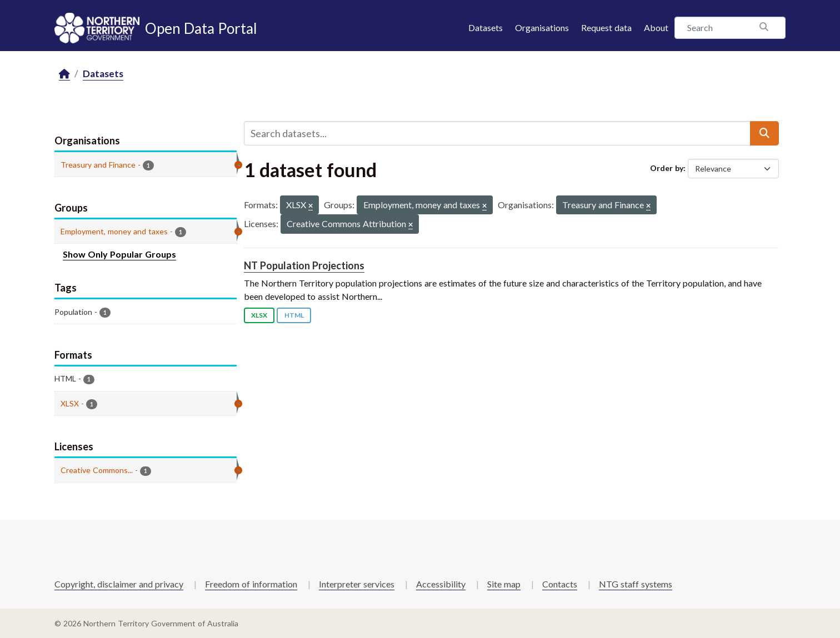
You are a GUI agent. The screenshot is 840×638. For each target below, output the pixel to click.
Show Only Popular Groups (119, 254)
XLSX (259, 315)
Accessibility (441, 584)
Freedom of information (251, 584)
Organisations (542, 27)
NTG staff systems (636, 584)
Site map (504, 584)
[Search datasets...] (497, 133)
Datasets (486, 27)
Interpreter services (357, 584)
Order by (667, 168)
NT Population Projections (304, 265)
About (656, 27)
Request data (606, 27)
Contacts (560, 584)
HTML (294, 315)
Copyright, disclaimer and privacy (119, 584)
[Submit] (764, 133)
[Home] (64, 74)
